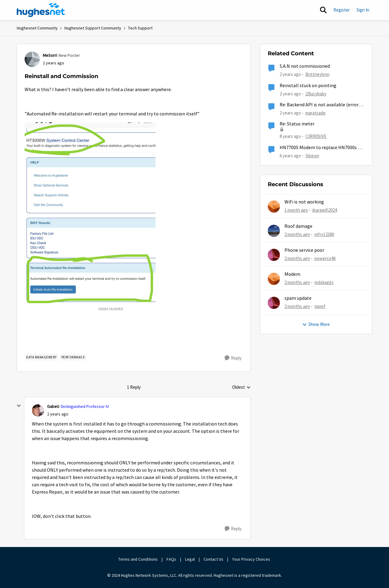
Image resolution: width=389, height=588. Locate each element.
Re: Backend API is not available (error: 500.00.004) (320, 105)
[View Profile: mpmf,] (274, 303)
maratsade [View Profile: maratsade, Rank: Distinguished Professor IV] (315, 113)
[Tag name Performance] (73, 357)
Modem (292, 274)
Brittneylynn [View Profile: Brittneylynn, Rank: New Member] (317, 74)
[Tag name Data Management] (41, 357)
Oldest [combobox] (241, 388)
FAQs (171, 559)
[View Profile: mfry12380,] (274, 231)
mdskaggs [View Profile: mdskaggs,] (324, 282)
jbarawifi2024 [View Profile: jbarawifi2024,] (325, 210)
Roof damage (298, 226)
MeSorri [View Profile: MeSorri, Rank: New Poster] (50, 55)
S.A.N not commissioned (305, 66)
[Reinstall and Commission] (58, 414)
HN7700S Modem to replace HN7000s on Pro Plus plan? (321, 148)
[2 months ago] (297, 234)
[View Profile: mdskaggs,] (274, 279)
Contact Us (213, 559)
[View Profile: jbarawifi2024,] (274, 207)
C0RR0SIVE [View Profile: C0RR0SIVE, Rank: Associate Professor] (316, 136)
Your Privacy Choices (252, 559)
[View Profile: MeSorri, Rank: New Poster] (32, 59)
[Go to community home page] (42, 10)
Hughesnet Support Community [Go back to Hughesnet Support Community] (93, 28)
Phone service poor (304, 250)
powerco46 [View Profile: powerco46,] (325, 258)
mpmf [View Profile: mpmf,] (320, 306)
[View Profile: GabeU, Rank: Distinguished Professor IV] (38, 410)
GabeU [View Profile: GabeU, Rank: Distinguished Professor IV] (53, 406)
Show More (316, 324)
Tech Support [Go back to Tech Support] (140, 28)
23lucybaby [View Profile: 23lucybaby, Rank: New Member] (316, 93)
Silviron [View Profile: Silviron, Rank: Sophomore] (312, 155)
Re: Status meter (297, 124)
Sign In (363, 10)
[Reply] (233, 358)
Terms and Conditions (138, 559)
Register (342, 10)
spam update (298, 298)
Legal (190, 559)
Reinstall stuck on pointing (308, 86)
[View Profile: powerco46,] (274, 255)
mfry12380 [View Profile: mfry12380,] (324, 234)
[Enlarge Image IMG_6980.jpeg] (90, 218)
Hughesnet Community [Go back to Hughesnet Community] (37, 28)
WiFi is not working (304, 202)
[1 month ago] (296, 210)
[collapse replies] (19, 406)
